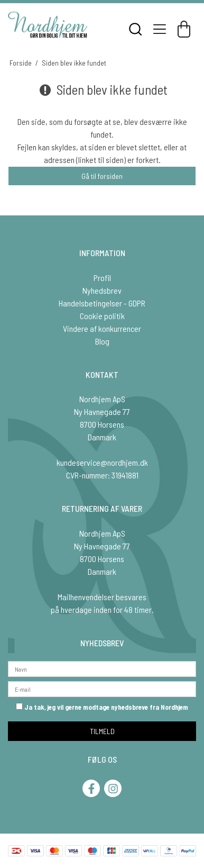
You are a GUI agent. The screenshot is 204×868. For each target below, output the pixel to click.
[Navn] (102, 668)
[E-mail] (102, 688)
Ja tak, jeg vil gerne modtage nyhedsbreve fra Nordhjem (102, 707)
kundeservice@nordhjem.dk (102, 462)
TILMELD (102, 731)
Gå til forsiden (102, 176)
